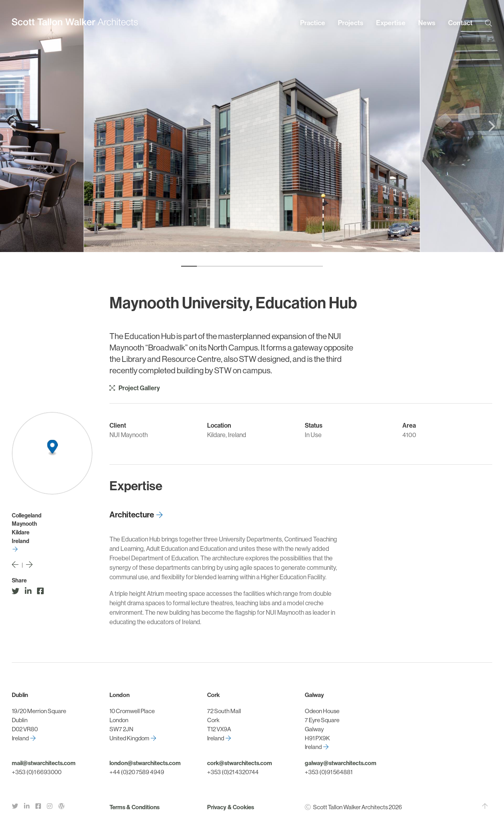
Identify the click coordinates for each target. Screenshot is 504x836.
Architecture (132, 515)
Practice (313, 23)
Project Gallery (135, 388)
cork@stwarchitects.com (240, 763)
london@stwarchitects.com (145, 763)
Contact (460, 23)
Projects (351, 23)
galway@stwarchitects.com (341, 763)
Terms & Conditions (134, 807)
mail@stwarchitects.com (44, 763)
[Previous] (13, 126)
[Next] (491, 126)
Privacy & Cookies (231, 807)
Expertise (391, 23)
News (427, 23)
